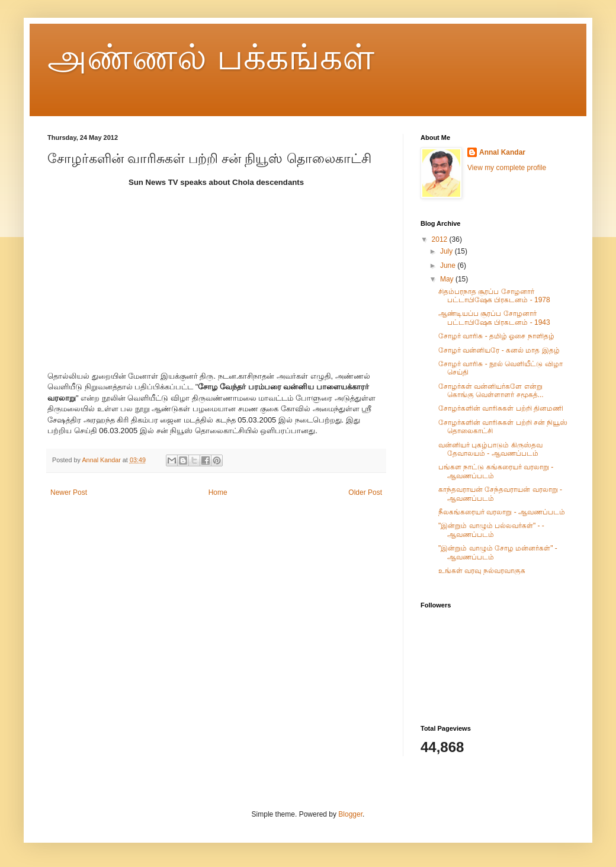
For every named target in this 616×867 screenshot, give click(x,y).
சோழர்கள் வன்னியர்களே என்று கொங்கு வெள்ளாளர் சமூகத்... (491, 391)
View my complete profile (507, 168)
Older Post (365, 492)
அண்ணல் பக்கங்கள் (211, 57)
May (448, 279)
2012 (441, 239)
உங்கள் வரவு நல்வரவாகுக (482, 571)
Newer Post (69, 492)
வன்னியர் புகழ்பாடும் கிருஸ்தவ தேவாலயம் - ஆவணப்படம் (490, 449)
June (449, 265)
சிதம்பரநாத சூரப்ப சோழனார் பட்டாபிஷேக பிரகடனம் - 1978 (494, 296)
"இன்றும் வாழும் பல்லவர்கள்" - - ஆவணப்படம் (491, 530)
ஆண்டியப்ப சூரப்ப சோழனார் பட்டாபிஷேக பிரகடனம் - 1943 (494, 318)
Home (218, 492)
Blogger (350, 814)
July (447, 251)
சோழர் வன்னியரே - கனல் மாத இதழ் (499, 350)
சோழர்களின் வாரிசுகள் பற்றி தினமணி (501, 408)
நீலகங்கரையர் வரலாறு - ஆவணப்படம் (502, 512)
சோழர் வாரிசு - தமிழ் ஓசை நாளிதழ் (496, 336)
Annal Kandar (502, 152)
